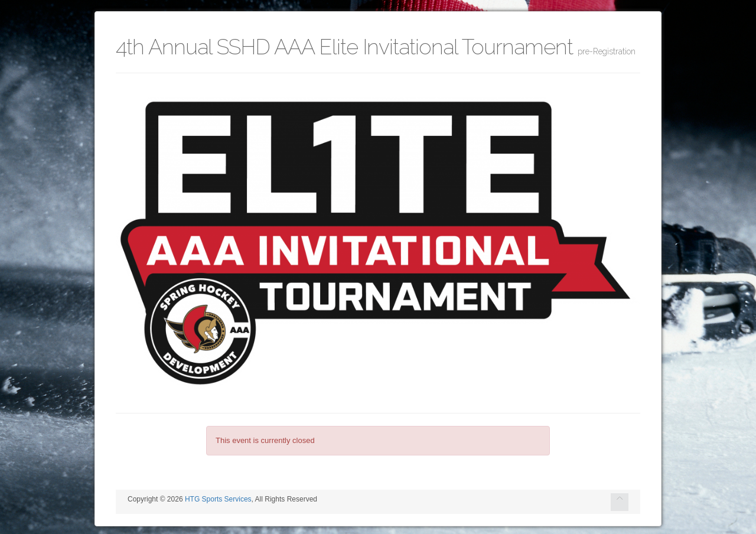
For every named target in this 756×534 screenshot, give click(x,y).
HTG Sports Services (218, 499)
